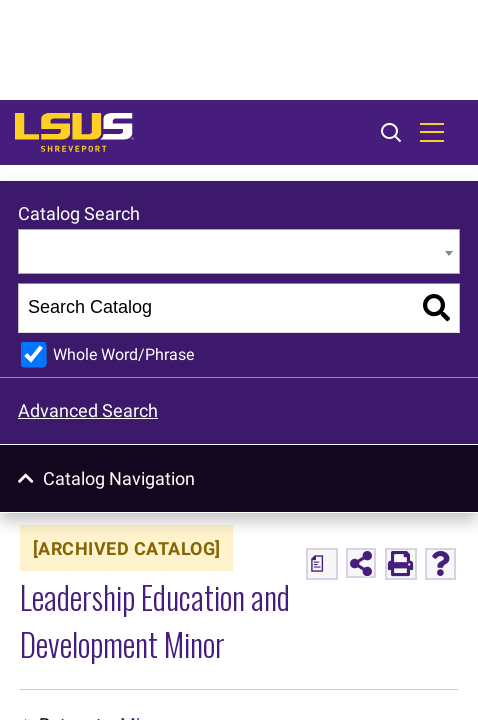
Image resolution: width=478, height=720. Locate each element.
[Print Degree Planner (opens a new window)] (322, 564)
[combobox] (239, 251)
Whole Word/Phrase (123, 354)
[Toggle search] (390, 134)
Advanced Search (88, 410)
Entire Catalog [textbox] (84, 252)
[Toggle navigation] (431, 133)
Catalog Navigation (119, 478)
